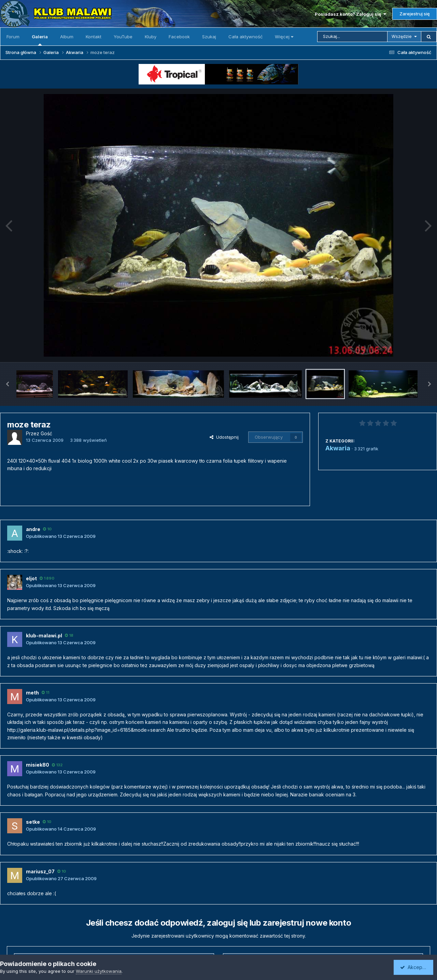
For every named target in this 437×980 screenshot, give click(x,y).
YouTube (123, 37)
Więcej (284, 37)
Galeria (40, 40)
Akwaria (338, 448)
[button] (8, 384)
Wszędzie (402, 36)
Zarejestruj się (415, 14)
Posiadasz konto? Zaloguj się (350, 14)
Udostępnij (224, 437)
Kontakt (94, 37)
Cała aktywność (245, 37)
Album (67, 37)
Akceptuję (415, 967)
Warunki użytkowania (99, 971)
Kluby (151, 37)
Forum (13, 37)
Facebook (179, 37)
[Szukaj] (352, 37)
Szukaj (209, 37)
